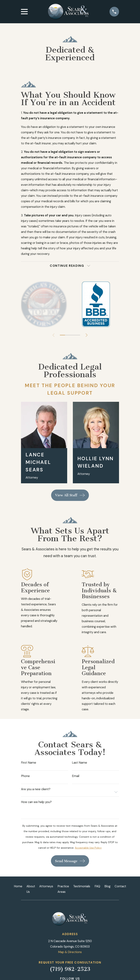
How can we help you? (36, 802)
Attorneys (46, 886)
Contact (120, 886)
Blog (107, 886)
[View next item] (87, 335)
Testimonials (82, 886)
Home (18, 886)
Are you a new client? (36, 789)
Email (76, 776)
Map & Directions (70, 952)
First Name (29, 763)
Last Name (79, 763)
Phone (25, 776)
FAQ (97, 886)
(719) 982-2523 (70, 969)
